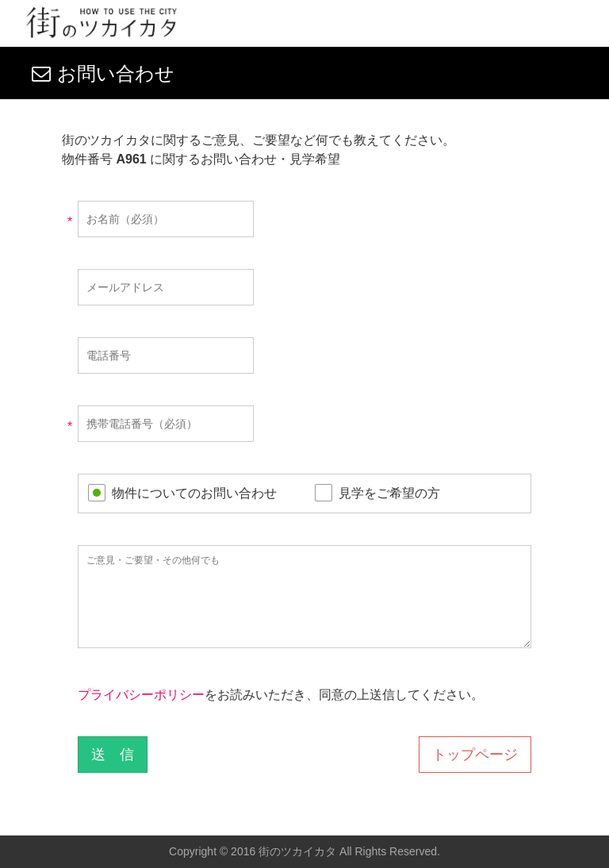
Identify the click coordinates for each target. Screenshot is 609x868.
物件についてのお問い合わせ (194, 493)
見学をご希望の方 (389, 493)
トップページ (475, 755)
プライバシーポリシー (141, 695)
